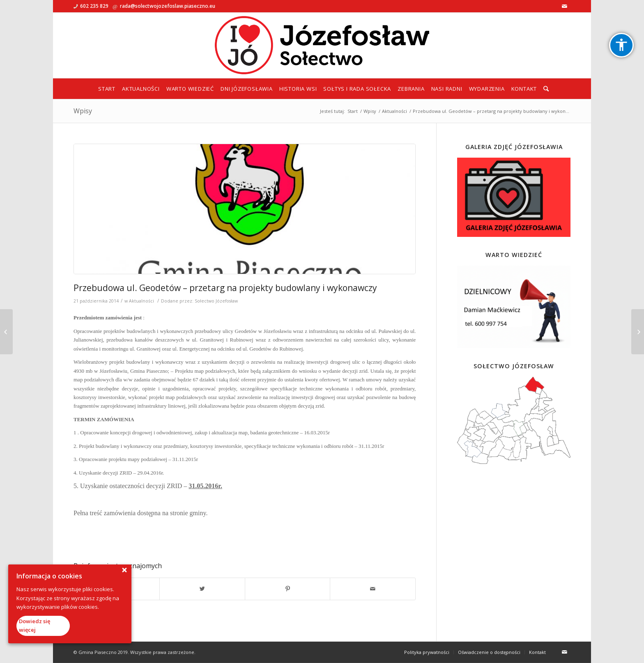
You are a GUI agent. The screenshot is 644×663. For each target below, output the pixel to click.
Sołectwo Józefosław (216, 301)
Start (353, 111)
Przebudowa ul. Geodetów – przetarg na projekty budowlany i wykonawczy (225, 288)
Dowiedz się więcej (34, 625)
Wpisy (83, 111)
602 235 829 (94, 6)
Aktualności (394, 111)
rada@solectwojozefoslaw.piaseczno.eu (168, 6)
